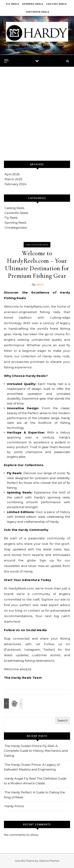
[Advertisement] (37, 122)
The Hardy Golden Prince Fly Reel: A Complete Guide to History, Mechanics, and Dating (36, 751)
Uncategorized (16, 228)
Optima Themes (49, 861)
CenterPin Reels (37, 12)
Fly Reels (13, 4)
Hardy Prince (14, 806)
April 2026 (12, 174)
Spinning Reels (33, 4)
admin (40, 284)
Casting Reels (57, 4)
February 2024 (15, 184)
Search (63, 720)
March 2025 (13, 179)
